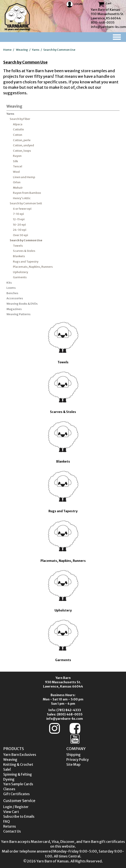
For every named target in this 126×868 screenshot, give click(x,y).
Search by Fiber (20, 119)
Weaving (22, 50)
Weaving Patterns (19, 314)
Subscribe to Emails (19, 816)
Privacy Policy (78, 759)
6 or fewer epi (22, 209)
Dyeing (9, 779)
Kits (9, 283)
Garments (20, 277)
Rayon (17, 156)
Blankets (19, 256)
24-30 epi (20, 230)
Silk (15, 161)
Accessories (15, 298)
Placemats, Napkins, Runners (33, 267)
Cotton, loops (22, 151)
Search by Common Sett (26, 203)
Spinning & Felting (18, 774)
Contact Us (12, 831)
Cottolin (18, 129)
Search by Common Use (59, 50)
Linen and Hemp (24, 177)
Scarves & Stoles (24, 251)
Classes (9, 789)
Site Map (73, 764)
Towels (18, 246)
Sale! (7, 769)
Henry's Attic (22, 198)
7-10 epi (18, 214)
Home (7, 50)
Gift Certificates (16, 794)
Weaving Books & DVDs (22, 304)
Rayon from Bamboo (27, 193)
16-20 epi (19, 225)
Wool (16, 172)
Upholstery (20, 272)
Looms (11, 288)
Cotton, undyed (23, 145)
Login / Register (16, 807)
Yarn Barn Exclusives (20, 755)
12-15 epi (19, 219)
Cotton (18, 135)
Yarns (36, 50)
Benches (12, 293)
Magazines (14, 309)
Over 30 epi (20, 235)
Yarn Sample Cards (18, 784)
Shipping (73, 755)
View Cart (11, 812)
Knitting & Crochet (18, 764)
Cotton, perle (22, 140)
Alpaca (18, 124)
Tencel (18, 166)
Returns (10, 826)
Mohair (18, 188)
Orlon (17, 182)
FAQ (7, 821)
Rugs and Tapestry (26, 262)
